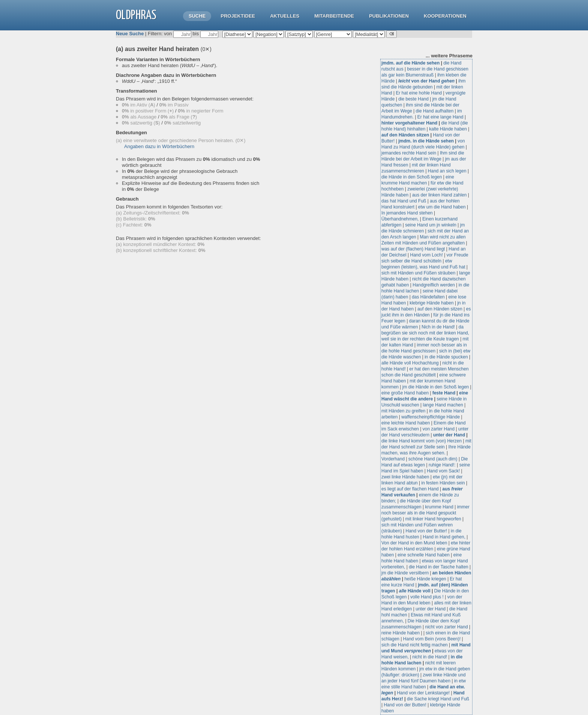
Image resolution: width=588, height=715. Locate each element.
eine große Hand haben (405, 393)
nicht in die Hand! (430, 657)
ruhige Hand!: (442, 465)
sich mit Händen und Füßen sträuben (418, 273)
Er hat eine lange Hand (440, 117)
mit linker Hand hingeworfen (433, 519)
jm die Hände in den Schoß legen (436, 387)
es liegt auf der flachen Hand (410, 489)
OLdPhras (136, 16)
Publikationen (389, 16)
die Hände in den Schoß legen (412, 177)
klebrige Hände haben (431, 303)
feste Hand (444, 393)
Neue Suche (130, 34)
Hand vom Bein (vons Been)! (432, 639)
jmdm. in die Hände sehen (426, 141)
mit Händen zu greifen (403, 411)
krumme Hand (439, 507)
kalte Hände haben (448, 129)
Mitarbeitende (334, 16)
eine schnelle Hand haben (424, 555)
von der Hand (426, 81)
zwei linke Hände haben (405, 477)
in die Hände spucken (446, 357)
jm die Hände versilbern (405, 573)
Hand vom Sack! (443, 471)
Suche (197, 16)
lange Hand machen (443, 405)
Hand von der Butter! (427, 531)
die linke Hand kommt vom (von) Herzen (421, 441)
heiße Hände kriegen (425, 579)
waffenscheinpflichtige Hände (430, 417)
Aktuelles (285, 16)
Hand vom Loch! (427, 255)
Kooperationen (445, 16)
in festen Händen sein (443, 483)
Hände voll (415, 591)
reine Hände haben (400, 633)
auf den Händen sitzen (405, 135)
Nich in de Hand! (438, 327)
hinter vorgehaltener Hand (409, 123)
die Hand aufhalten (435, 111)
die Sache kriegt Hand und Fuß (438, 699)
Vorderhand (393, 459)
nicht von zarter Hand (447, 627)
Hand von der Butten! (405, 705)
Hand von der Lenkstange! (423, 693)
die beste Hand (413, 99)
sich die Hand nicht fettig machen (415, 645)
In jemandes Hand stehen (407, 213)
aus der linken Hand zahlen (439, 195)
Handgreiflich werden (434, 285)
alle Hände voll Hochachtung (410, 363)
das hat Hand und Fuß (404, 201)
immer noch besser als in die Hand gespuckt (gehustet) (425, 513)
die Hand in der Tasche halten (439, 567)
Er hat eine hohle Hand (419, 93)
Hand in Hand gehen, (444, 537)
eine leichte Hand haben (406, 423)
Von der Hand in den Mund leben (414, 543)
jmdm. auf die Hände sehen (410, 63)
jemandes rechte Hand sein (409, 153)
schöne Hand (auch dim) (433, 459)
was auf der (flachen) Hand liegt (413, 249)
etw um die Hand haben (442, 207)
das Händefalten (428, 297)
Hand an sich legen (447, 171)
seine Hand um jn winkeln (431, 225)
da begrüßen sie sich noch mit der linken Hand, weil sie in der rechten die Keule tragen (425, 333)
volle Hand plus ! (427, 597)
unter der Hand (449, 435)
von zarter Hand (439, 429)
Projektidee (238, 16)
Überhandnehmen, (400, 219)
